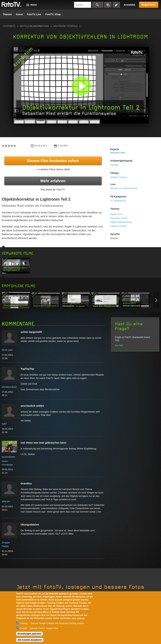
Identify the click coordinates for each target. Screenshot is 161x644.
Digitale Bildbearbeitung (34, 26)
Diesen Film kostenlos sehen (53, 161)
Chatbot (23, 628)
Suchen (98, 5)
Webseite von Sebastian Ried (124, 188)
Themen (7, 14)
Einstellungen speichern (29, 634)
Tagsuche (116, 5)
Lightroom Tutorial (118, 226)
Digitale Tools (116, 214)
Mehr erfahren (53, 181)
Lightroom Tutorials (65, 26)
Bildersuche (108, 5)
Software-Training (118, 177)
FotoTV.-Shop (53, 14)
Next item (156, 300)
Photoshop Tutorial (119, 218)
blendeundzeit (9, 387)
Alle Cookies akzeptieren (30, 640)
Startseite (9, 26)
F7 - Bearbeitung (118, 201)
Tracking (24, 623)
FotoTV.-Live (34, 14)
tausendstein (8, 457)
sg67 (4, 424)
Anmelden (130, 5)
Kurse (19, 14)
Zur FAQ (119, 345)
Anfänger (114, 165)
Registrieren (149, 5)
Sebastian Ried (118, 153)
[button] (81, 86)
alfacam (6, 501)
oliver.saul (7, 350)
